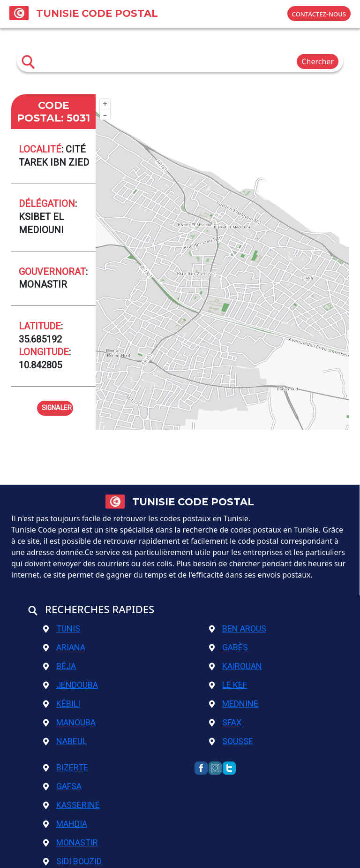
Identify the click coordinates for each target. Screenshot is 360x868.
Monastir (71, 842)
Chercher (318, 61)
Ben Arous (238, 628)
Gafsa (62, 786)
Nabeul (65, 741)
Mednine (234, 704)
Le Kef (228, 685)
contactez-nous (319, 14)
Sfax (225, 722)
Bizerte (66, 767)
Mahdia (65, 824)
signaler (57, 407)
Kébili (62, 704)
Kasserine (71, 805)
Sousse (231, 741)
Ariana (64, 647)
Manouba (69, 722)
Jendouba (71, 685)
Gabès (229, 647)
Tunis (62, 628)
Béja (60, 666)
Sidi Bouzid (72, 861)
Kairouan (236, 666)
